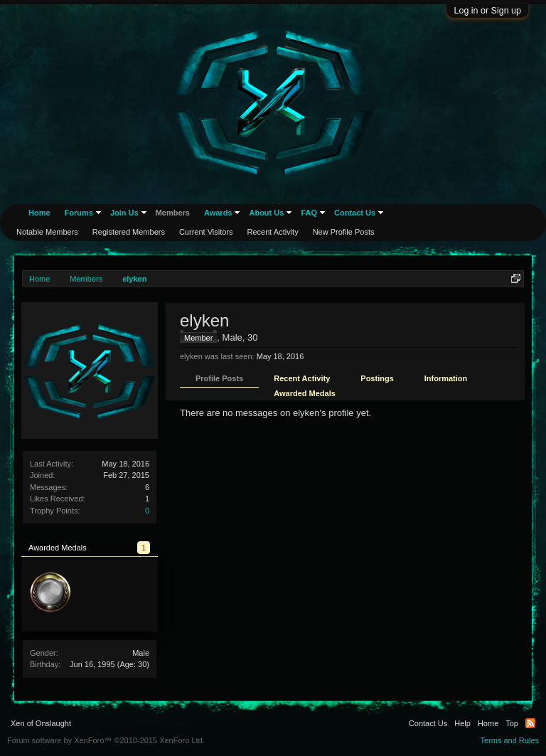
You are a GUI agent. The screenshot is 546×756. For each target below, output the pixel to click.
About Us (266, 213)
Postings (377, 378)
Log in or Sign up (487, 11)
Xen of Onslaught (41, 723)
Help (462, 723)
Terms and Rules (509, 740)
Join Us (124, 213)
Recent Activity (302, 378)
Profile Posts (219, 378)
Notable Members (47, 232)
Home (39, 213)
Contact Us (355, 213)
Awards (218, 213)
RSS (530, 723)
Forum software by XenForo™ (106, 740)
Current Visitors (206, 232)
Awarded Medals (305, 393)
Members (173, 213)
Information (446, 378)
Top (512, 723)
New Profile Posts (344, 232)
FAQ (309, 213)
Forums (79, 213)
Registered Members (129, 232)
